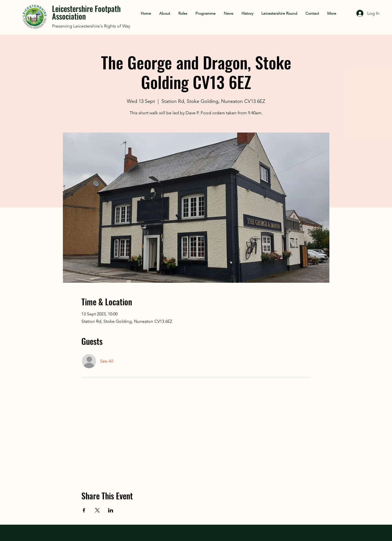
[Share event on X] (97, 510)
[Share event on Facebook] (84, 510)
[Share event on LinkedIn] (111, 510)
